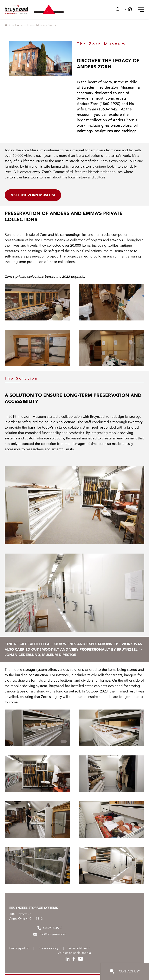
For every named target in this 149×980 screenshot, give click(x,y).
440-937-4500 (50, 928)
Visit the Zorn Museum (33, 195)
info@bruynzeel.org (50, 934)
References (19, 25)
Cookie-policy (49, 948)
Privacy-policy (19, 948)
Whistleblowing (79, 948)
